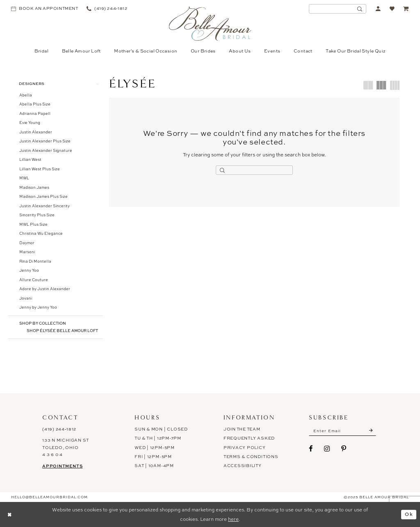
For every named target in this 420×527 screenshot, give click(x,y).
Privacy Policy (245, 448)
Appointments (62, 466)
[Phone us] (107, 9)
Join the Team (242, 429)
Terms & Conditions (251, 457)
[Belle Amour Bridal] (210, 24)
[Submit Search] (360, 9)
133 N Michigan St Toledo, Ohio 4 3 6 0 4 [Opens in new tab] (66, 448)
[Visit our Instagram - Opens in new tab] (327, 449)
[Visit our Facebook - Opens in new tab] (311, 449)
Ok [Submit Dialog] (409, 514)
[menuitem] (45, 9)
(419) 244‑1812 (59, 429)
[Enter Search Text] (338, 9)
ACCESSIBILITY (243, 466)
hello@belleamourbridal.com (49, 497)
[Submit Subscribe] (371, 431)
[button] (378, 9)
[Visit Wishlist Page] (392, 9)
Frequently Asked (249, 438)
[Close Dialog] (9, 514)
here (233, 519)
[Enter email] (343, 431)
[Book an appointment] (45, 9)
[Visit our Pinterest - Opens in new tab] (344, 449)
